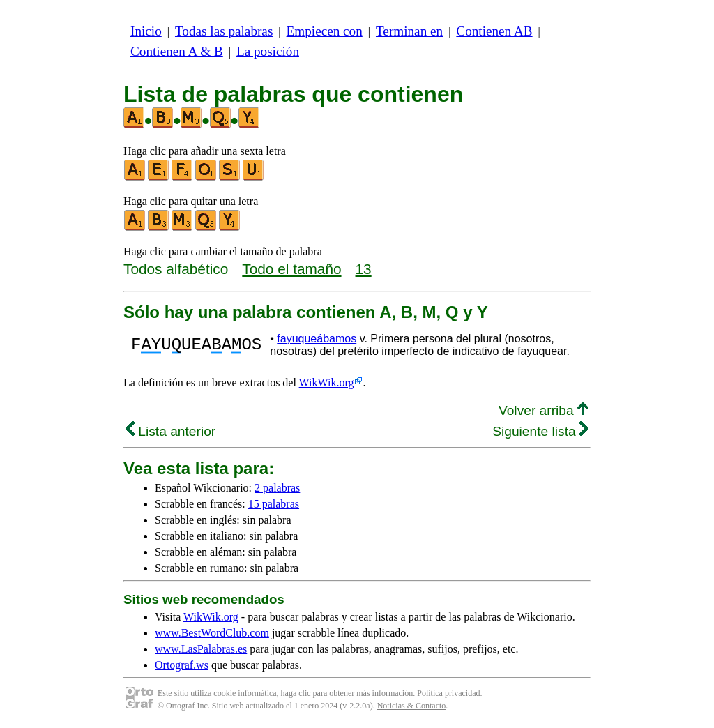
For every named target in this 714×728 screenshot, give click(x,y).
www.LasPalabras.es (201, 649)
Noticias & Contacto (412, 706)
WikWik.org (327, 382)
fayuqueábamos (317, 339)
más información (385, 693)
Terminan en (409, 31)
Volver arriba (544, 410)
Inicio (146, 31)
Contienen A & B (177, 51)
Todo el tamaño (291, 269)
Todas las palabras (224, 31)
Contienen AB (494, 31)
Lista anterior (170, 431)
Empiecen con (325, 31)
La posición (268, 51)
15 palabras (274, 504)
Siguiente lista (540, 431)
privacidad (463, 693)
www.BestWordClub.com (212, 633)
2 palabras (277, 488)
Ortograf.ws (182, 665)
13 (364, 269)
